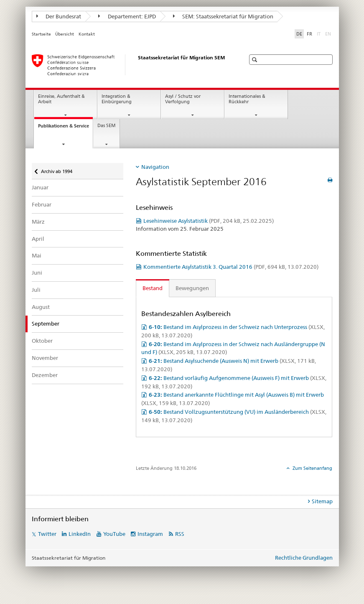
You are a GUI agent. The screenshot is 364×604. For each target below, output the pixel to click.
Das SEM (107, 126)
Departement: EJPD (127, 16)
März (38, 222)
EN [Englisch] (329, 33)
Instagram (150, 534)
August (41, 307)
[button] (256, 60)
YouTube (114, 534)
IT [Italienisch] (319, 33)
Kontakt (87, 34)
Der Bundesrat (59, 16)
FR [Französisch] (309, 34)
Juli (36, 290)
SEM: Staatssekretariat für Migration (223, 16)
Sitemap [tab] (322, 501)
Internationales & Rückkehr (247, 99)
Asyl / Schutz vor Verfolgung (183, 99)
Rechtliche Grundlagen (304, 558)
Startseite (41, 34)
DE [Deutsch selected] (299, 34)
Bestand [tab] (153, 288)
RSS (180, 534)
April (38, 239)
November (45, 358)
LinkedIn (80, 534)
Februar (42, 204)
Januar (40, 187)
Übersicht (65, 34)
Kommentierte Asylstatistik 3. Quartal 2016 (231, 267)
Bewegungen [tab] (192, 288)
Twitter (47, 534)
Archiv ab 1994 (56, 169)
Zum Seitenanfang (312, 468)
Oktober (42, 341)
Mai (37, 255)
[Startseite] (130, 65)
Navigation (155, 167)
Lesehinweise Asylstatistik (209, 221)
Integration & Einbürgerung (117, 99)
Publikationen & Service (65, 128)
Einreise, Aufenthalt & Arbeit (61, 99)
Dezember (45, 375)
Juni (37, 273)
